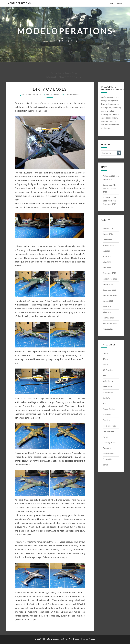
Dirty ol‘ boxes (50, 89)
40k (104, 376)
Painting (106, 420)
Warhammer (108, 453)
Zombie (106, 465)
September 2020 (110, 295)
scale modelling (110, 426)
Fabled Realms (109, 409)
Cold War (107, 398)
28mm (105, 364)
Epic (105, 403)
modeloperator (54, 95)
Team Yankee (108, 431)
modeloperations (19, 3)
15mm (105, 353)
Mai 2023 (106, 251)
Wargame (107, 448)
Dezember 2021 (109, 273)
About (120, 3)
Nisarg (92, 639)
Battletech (107, 387)
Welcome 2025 (109, 176)
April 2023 (107, 256)
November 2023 (109, 245)
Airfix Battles (108, 381)
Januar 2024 (108, 234)
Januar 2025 (108, 229)
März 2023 (107, 262)
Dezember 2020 (109, 290)
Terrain (106, 437)
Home (111, 3)
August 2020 (108, 301)
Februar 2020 (108, 318)
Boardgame (108, 392)
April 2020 (107, 307)
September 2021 (110, 279)
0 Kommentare (72, 95)
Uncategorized (109, 442)
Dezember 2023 (109, 240)
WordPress (74, 639)
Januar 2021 (108, 284)
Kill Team (107, 415)
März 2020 (107, 312)
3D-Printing (108, 370)
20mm (105, 359)
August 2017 (108, 329)
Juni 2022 (107, 268)
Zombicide (107, 459)
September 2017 (110, 323)
